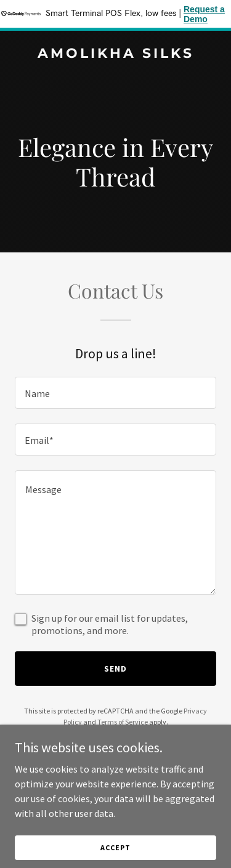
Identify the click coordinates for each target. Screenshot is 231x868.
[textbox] (115, 393)
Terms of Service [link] (123, 722)
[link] (115, 54)
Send (115, 669)
